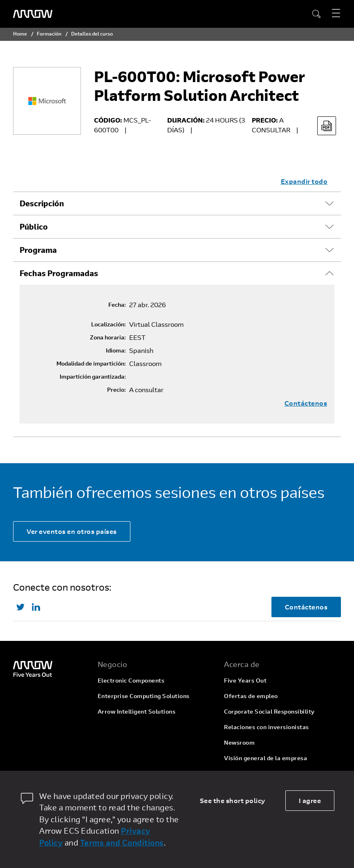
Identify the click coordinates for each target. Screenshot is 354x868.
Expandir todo (304, 181)
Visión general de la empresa (265, 758)
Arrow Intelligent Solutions (137, 711)
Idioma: (116, 350)
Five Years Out (245, 680)
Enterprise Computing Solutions (144, 696)
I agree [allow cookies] (310, 800)
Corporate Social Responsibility (269, 711)
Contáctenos (306, 403)
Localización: (109, 324)
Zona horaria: (108, 337)
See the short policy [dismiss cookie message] (233, 800)
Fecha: (117, 305)
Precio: (117, 390)
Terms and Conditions (122, 842)
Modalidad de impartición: (91, 364)
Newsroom (239, 742)
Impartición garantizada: (93, 377)
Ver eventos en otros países (72, 531)
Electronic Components (131, 680)
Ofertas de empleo (251, 696)
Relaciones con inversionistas (267, 727)
